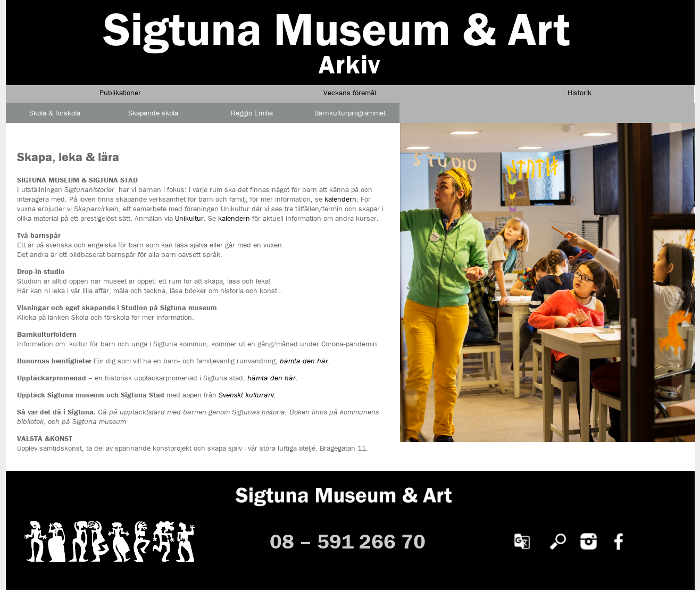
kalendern (340, 199)
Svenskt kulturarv (246, 395)
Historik (580, 93)
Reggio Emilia (252, 113)
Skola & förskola (55, 113)
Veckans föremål (350, 93)
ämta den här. (275, 378)
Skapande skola (153, 113)
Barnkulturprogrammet (350, 113)
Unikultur (189, 218)
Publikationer (120, 93)
